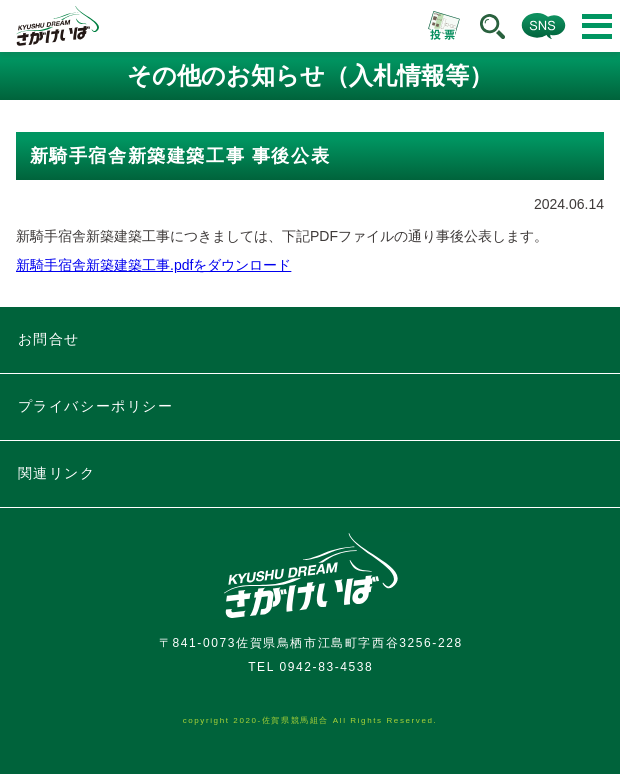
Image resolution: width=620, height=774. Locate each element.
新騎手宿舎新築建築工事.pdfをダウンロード (153, 265)
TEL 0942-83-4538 (310, 667)
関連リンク (57, 473)
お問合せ (49, 339)
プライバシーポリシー (96, 406)
